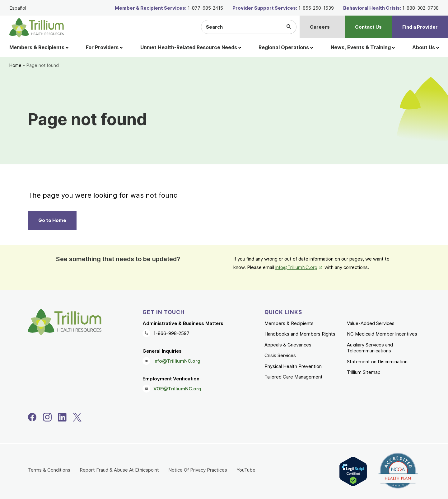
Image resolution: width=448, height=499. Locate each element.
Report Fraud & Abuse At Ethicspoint (119, 470)
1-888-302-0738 (420, 8)
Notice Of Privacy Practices (198, 470)
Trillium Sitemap (364, 372)
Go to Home (52, 220)
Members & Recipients (289, 323)
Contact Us (368, 27)
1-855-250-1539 (316, 8)
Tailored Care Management (294, 377)
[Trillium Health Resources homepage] (37, 28)
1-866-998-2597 (171, 333)
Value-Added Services (371, 323)
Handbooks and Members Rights (300, 334)
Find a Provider (420, 27)
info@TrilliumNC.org (296, 267)
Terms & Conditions (49, 470)
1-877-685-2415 (205, 8)
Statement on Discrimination (377, 362)
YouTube (246, 470)
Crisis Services (280, 355)
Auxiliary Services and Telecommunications (370, 348)
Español (18, 8)
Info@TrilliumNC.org (177, 361)
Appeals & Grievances (288, 345)
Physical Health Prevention (293, 366)
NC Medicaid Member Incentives (382, 334)
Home (15, 65)
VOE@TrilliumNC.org (177, 389)
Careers (320, 27)
